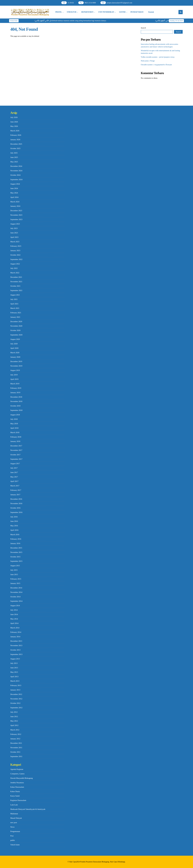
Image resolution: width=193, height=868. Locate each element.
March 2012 (15, 730)
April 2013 (14, 677)
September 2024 (16, 179)
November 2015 (16, 552)
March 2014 (15, 628)
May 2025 (14, 162)
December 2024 (16, 166)
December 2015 (16, 548)
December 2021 (16, 277)
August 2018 (15, 415)
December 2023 (16, 211)
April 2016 (14, 530)
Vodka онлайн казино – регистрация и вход (158, 57)
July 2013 (14, 663)
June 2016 (14, 521)
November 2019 (16, 366)
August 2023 (15, 224)
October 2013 (15, 650)
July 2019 (14, 375)
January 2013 (15, 690)
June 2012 (14, 716)
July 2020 (14, 344)
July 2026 (14, 117)
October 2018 (15, 406)
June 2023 (14, 233)
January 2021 (15, 317)
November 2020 (16, 326)
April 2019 (14, 379)
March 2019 (15, 384)
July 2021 (14, 299)
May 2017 (14, 477)
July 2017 (14, 468)
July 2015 (14, 570)
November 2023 (16, 215)
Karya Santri (15, 796)
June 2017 (14, 472)
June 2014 (14, 614)
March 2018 (15, 432)
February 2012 (16, 734)
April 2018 (14, 428)
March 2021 (15, 308)
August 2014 (15, 606)
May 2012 (14, 721)
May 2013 (14, 672)
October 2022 (15, 255)
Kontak (151, 12)
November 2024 (16, 171)
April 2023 (14, 237)
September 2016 (16, 512)
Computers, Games (17, 774)
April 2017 (14, 481)
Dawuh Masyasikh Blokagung (22, 778)
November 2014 (16, 592)
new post (14, 823)
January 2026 (15, 140)
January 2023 (15, 251)
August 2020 (15, 339)
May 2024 (14, 193)
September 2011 (16, 756)
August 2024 (15, 184)
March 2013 (15, 681)
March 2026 (15, 131)
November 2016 (16, 503)
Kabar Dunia (15, 791)
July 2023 (14, 228)
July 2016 (14, 517)
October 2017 (15, 455)
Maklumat (14, 814)
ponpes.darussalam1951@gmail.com (119, 3)
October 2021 (15, 286)
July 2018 (14, 419)
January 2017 (15, 495)
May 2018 (14, 424)
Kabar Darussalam (17, 787)
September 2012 (16, 708)
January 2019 (15, 393)
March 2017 (15, 486)
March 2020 (15, 353)
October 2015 (15, 557)
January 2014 (15, 637)
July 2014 (14, 610)
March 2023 (15, 242)
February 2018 (16, 437)
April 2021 (14, 304)
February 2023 (16, 246)
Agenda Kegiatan (17, 769)
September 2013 (16, 654)
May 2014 (14, 619)
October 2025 (15, 148)
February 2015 (16, 579)
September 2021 (16, 290)
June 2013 (14, 668)
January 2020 (15, 357)
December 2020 (16, 322)
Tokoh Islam (15, 845)
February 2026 (16, 135)
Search (143, 28)
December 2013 (16, 641)
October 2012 (15, 703)
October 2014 (15, 597)
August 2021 (15, 295)
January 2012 (15, 739)
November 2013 (16, 645)
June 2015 (14, 574)
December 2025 (16, 144)
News (12, 827)
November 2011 (16, 748)
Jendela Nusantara (17, 783)
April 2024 (14, 197)
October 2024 (15, 175)
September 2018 (16, 410)
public (13, 840)
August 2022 (15, 264)
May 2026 (14, 126)
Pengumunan (15, 831)
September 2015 (16, 561)
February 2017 (16, 490)
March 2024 (15, 202)
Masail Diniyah (16, 818)
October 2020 (15, 330)
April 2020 (14, 348)
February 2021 (16, 313)
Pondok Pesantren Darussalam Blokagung (95, 862)
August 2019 (15, 370)
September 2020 (16, 335)
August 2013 (15, 659)
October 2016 (15, 508)
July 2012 (14, 712)
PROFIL (59, 12)
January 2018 (15, 441)
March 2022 (15, 273)
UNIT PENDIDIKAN (106, 12)
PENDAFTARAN (137, 12)
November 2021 (16, 282)
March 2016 (15, 535)
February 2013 (16, 685)
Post (12, 836)
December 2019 (16, 361)
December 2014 (16, 588)
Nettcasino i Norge (148, 61)
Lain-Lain (14, 805)
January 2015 (15, 583)
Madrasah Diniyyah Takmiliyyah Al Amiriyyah (28, 809)
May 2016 (14, 526)
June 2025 (14, 157)
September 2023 (16, 219)
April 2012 (14, 725)
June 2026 (14, 122)
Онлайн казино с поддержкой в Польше (156, 65)
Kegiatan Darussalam (18, 800)
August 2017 (15, 464)
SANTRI (122, 12)
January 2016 (15, 543)
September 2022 (16, 259)
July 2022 (14, 268)
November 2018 (16, 401)
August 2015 (15, 566)
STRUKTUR (72, 12)
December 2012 (16, 694)
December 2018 (16, 397)
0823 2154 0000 (90, 3)
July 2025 (14, 153)
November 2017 (16, 450)
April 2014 (14, 623)
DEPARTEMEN (87, 12)
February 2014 (16, 632)
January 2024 (15, 206)
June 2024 (14, 188)
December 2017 (16, 446)
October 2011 (15, 752)
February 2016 (16, 539)
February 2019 (16, 388)
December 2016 (16, 499)
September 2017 (16, 459)
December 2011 (16, 743)
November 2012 (16, 699)
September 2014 (16, 601)
